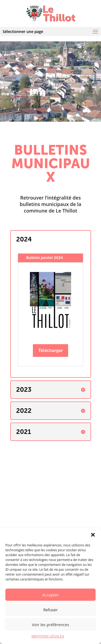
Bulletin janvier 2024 (45, 258)
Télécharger (50, 351)
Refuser (51, 610)
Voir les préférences (50, 625)
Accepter (50, 595)
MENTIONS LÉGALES (48, 636)
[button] (93, 535)
